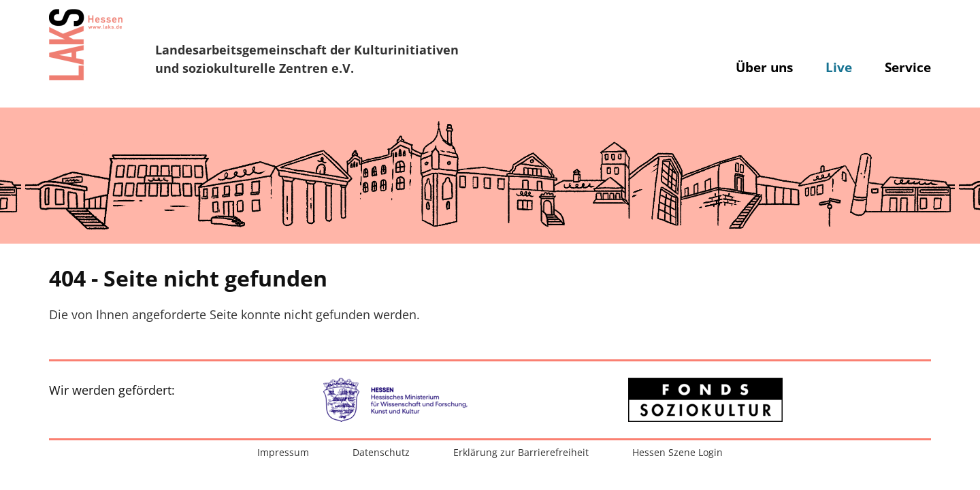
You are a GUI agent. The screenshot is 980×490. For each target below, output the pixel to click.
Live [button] (839, 67)
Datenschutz (381, 452)
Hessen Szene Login (677, 452)
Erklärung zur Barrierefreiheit (521, 452)
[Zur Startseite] (86, 44)
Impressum (283, 452)
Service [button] (908, 67)
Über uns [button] (764, 67)
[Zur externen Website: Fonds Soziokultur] (705, 400)
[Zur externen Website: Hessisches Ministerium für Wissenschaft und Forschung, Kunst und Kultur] (402, 400)
